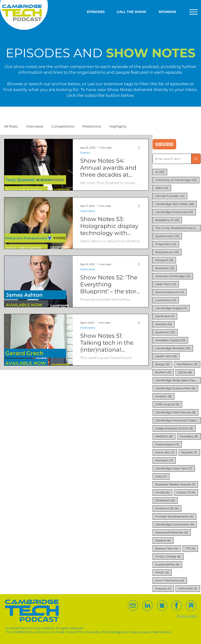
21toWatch (166, 500)
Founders (190, 436)
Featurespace (168, 444)
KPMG (163, 572)
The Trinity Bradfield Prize (178, 228)
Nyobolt (191, 452)
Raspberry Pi (169, 220)
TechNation (188, 364)
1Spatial (164, 540)
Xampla (165, 324)
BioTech (165, 372)
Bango (164, 364)
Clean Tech (167, 284)
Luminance (167, 300)
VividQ (164, 492)
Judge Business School (175, 428)
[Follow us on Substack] (162, 606)
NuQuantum (168, 252)
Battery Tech (168, 548)
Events (85, 153)
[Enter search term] (169, 159)
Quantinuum (169, 236)
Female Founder (171, 196)
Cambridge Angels (172, 308)
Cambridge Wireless (174, 348)
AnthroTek (189, 588)
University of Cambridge (177, 180)
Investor (165, 396)
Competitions (63, 126)
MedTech (165, 436)
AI (161, 172)
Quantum (166, 332)
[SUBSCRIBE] (164, 144)
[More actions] (140, 147)
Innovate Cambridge (174, 276)
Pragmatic (167, 244)
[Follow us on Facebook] (177, 606)
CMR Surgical (169, 404)
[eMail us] (133, 606)
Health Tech (167, 356)
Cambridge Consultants (176, 524)
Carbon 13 (187, 492)
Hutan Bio (166, 452)
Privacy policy (187, 616)
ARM (163, 188)
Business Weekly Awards (177, 484)
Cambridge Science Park (177, 388)
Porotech (166, 460)
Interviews (35, 126)
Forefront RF (168, 508)
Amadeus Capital (172, 340)
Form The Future (171, 580)
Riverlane (166, 268)
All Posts (11, 126)
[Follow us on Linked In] (147, 606)
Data (162, 476)
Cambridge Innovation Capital (178, 420)
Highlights (118, 126)
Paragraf (166, 260)
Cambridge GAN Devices (177, 412)
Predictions (92, 126)
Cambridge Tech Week (176, 204)
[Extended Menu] (192, 12)
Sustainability (169, 564)
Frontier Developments (176, 516)
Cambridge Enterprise (176, 212)
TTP (192, 548)
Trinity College (169, 556)
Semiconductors (171, 292)
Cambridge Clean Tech (175, 468)
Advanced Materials (173, 532)
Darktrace (166, 316)
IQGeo (186, 372)
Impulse (165, 588)
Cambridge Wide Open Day (178, 380)
